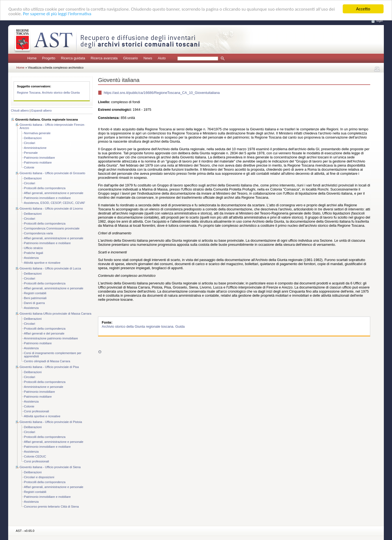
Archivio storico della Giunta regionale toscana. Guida (143, 326)
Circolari (30, 143)
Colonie (29, 167)
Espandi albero (42, 111)
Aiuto (162, 58)
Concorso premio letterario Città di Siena (51, 507)
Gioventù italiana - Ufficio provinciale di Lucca (50, 268)
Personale (31, 153)
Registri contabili (35, 293)
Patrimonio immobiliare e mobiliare (47, 198)
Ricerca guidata (73, 58)
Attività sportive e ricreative (42, 263)
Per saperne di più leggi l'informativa (57, 13)
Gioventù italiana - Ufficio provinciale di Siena (50, 467)
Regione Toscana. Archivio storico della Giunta (48, 93)
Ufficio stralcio (33, 248)
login (380, 21)
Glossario (130, 58)
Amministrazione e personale (44, 387)
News (148, 58)
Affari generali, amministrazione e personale (54, 193)
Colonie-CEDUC (35, 456)
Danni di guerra (34, 303)
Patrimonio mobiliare (38, 162)
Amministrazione (35, 148)
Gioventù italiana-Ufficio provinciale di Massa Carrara (55, 314)
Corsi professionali (36, 411)
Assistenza (31, 258)
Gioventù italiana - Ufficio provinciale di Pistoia (51, 422)
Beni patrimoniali (35, 298)
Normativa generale (37, 133)
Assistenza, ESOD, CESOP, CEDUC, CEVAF (55, 203)
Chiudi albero (20, 111)
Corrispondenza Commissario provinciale (52, 228)
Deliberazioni (33, 138)
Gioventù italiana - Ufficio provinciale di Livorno (51, 208)
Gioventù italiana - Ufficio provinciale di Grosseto (52, 173)
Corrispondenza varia (38, 233)
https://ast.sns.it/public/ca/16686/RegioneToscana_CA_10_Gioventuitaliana (162, 93)
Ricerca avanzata (104, 58)
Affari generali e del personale (44, 333)
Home (32, 58)
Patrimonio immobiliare (39, 158)
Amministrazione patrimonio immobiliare (51, 338)
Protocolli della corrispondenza (45, 188)
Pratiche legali (33, 253)
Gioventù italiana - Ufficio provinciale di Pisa (49, 367)
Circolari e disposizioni (39, 477)
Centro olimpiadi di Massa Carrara (47, 361)
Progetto (49, 58)
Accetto (363, 9)
